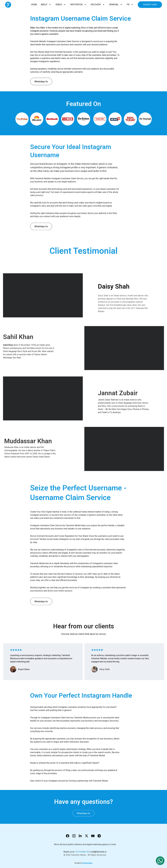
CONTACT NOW (150, 5)
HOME (34, 5)
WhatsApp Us (41, 81)
